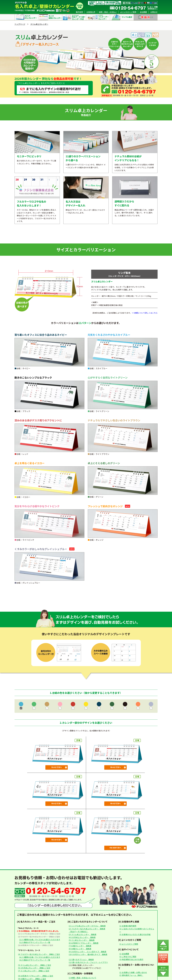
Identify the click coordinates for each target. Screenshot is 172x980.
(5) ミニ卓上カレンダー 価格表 (82, 940)
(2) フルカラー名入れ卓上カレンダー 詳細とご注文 (39, 937)
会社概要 (143, 12)
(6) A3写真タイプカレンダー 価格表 (84, 943)
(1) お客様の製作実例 (128, 926)
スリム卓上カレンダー (39, 24)
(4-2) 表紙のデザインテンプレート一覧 (35, 960)
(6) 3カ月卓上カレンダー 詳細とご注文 (34, 968)
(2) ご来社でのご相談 (128, 956)
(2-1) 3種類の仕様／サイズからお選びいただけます (40, 940)
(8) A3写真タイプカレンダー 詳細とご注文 (36, 976)
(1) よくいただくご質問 (129, 944)
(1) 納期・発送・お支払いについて (83, 978)
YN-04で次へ (57, 840)
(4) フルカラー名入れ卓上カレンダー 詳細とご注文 (39, 954)
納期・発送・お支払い (108, 12)
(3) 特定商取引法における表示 (131, 959)
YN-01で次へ (116, 767)
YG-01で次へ (57, 767)
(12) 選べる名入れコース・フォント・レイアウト (88, 962)
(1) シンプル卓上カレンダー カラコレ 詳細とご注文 (39, 934)
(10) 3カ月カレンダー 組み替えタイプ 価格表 (88, 954)
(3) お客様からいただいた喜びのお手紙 (135, 934)
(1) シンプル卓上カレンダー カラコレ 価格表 (87, 926)
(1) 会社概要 (124, 954)
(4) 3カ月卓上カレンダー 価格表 (82, 937)
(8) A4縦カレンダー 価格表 (80, 949)
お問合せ (154, 12)
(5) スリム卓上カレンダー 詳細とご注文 (35, 965)
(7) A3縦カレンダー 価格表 (80, 946)
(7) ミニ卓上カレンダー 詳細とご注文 (34, 971)
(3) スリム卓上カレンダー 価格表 (83, 934)
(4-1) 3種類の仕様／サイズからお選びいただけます (40, 957)
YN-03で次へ (116, 803)
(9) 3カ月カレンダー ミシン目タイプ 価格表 (88, 952)
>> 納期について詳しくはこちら (145, 313)
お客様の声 (91, 12)
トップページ (20, 24)
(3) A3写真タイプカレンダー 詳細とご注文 (36, 945)
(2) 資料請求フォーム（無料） (131, 975)
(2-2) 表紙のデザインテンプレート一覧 (35, 942)
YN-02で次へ (57, 803)
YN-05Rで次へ (115, 848)
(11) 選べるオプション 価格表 (81, 959)
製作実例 (79, 12)
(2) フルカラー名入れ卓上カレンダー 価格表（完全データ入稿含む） (87, 930)
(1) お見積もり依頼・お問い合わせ (133, 972)
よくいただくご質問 (128, 12)
